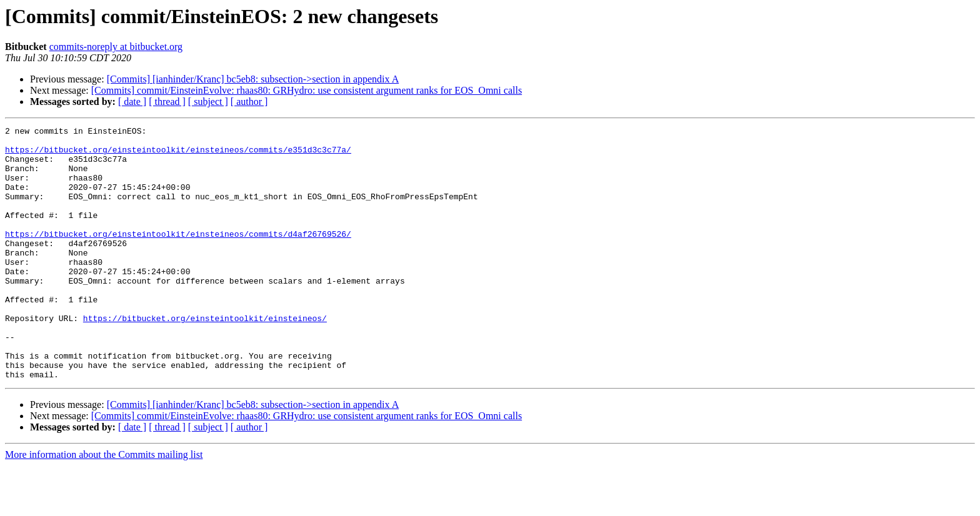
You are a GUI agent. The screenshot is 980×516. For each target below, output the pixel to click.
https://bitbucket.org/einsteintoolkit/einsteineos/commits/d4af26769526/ (178, 256)
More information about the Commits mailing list (104, 505)
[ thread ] (167, 102)
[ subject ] (208, 102)
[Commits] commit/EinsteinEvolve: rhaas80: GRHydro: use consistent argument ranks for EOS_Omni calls (307, 90)
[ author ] (249, 102)
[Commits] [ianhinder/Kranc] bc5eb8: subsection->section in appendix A (253, 79)
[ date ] (132, 102)
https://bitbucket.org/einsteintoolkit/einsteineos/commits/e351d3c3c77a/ (178, 155)
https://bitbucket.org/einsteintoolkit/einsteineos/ (205, 357)
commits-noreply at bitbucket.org (116, 47)
